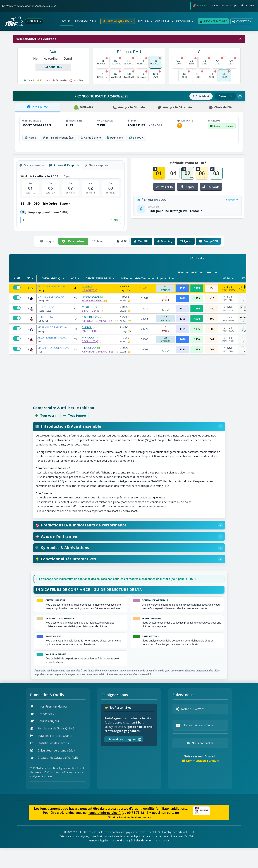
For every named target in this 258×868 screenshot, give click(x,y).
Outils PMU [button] (163, 21)
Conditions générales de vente (134, 860)
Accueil (67, 21)
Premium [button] (144, 21)
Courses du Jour (45, 741)
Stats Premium (32, 165)
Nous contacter (200, 763)
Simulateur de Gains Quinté (52, 748)
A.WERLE (87, 286)
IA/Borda (211, 187)
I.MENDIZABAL (91, 297)
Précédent (201, 96)
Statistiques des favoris (50, 763)
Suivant (225, 96)
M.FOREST (88, 307)
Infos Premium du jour (49, 726)
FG (241, 287)
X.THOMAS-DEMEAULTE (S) (98, 321)
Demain (69, 59)
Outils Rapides (97, 165)
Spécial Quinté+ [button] (117, 21)
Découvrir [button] (184, 21)
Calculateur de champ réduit (53, 770)
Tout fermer (74, 416)
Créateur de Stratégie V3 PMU (54, 778)
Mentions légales (99, 860)
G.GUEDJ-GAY (90, 317)
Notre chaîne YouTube (194, 745)
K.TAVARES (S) (90, 290)
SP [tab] (29, 204)
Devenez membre (213, 21)
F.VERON (87, 327)
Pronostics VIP (44, 734)
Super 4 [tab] (65, 204)
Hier (36, 59)
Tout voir (231, 200)
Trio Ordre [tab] (50, 204)
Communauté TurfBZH (200, 781)
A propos (164, 860)
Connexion (242, 21)
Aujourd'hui (51, 59)
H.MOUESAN (89, 348)
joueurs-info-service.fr (105, 833)
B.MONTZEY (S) (91, 311)
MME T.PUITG (90, 331)
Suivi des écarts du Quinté (51, 755)
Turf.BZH (190, 856)
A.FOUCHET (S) (90, 341)
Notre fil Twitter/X (190, 729)
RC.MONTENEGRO (93, 300)
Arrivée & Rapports (64, 165)
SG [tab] (23, 204)
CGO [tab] (37, 204)
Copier (67, 176)
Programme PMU (86, 21)
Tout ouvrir (46, 416)
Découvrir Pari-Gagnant (124, 759)
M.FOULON (88, 338)
